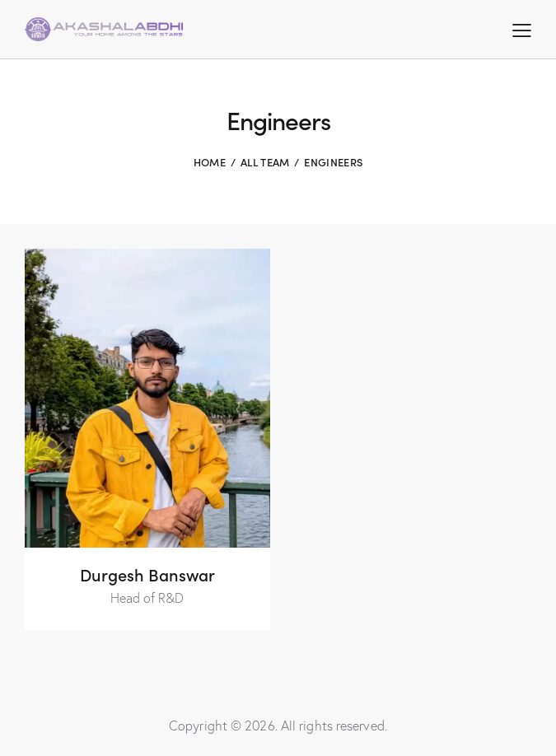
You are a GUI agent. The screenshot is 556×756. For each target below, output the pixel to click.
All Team (265, 162)
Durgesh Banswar (147, 574)
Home (210, 162)
